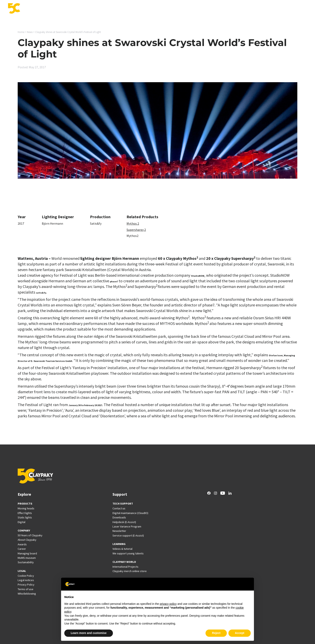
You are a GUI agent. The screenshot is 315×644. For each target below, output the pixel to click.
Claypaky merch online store (130, 571)
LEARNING (119, 544)
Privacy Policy (26, 585)
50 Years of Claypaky (30, 535)
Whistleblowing (27, 594)
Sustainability (26, 562)
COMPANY (24, 530)
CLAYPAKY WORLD (124, 562)
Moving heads (26, 508)
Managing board (27, 553)
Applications (168, 9)
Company (286, 9)
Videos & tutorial (122, 549)
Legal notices (26, 580)
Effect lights (25, 513)
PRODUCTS (25, 504)
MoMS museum (27, 558)
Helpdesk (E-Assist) (124, 522)
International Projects (233, 9)
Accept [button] (240, 633)
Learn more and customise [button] (89, 633)
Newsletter (119, 531)
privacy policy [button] (168, 604)
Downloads (119, 517)
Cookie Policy (26, 576)
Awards (22, 544)
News (257, 9)
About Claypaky (27, 540)
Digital (21, 522)
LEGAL (22, 571)
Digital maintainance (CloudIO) (130, 513)
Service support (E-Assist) (128, 535)
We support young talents (128, 553)
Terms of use (26, 589)
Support (207, 9)
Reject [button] (216, 633)
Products (148, 9)
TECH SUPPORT (123, 504)
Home (21, 32)
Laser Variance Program (127, 526)
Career (270, 9)
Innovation (189, 9)
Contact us (119, 508)
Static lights (25, 517)
